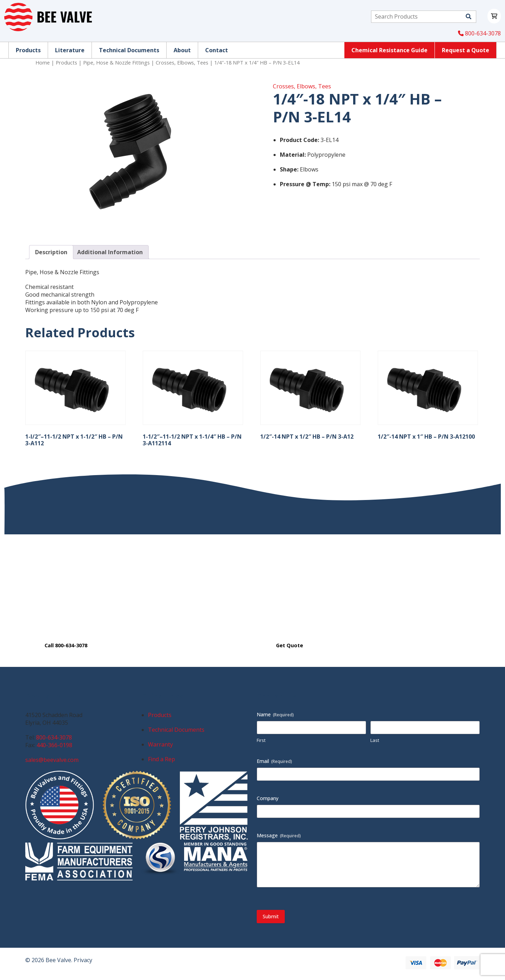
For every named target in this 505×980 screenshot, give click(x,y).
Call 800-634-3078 (66, 645)
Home (43, 62)
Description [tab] (51, 252)
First (261, 740)
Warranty (160, 744)
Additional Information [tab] (110, 252)
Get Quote (289, 645)
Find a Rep (161, 759)
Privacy (83, 960)
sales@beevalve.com (52, 760)
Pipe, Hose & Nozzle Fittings (116, 62)
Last (375, 740)
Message (279, 835)
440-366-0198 (54, 745)
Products (66, 62)
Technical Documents (176, 730)
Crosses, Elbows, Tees (182, 62)
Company (268, 798)
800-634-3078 (479, 33)
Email (274, 761)
